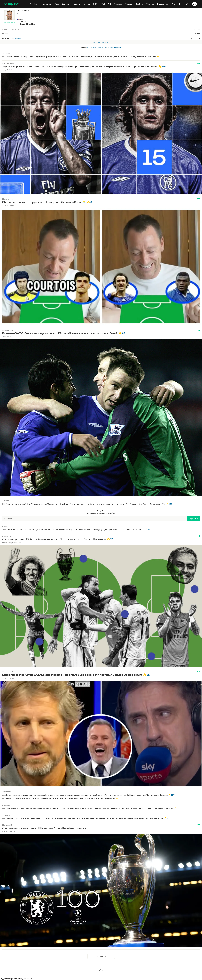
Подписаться (10, 23)
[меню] (24, 4)
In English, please (8, 205)
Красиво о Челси (8, 831)
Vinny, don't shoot (8, 70)
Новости (102, 47)
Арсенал (16, 34)
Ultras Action (7, 336)
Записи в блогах (114, 47)
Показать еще (101, 956)
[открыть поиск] (174, 4)
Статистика (92, 47)
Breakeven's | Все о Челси (12, 542)
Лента (83, 47)
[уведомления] (180, 4)
